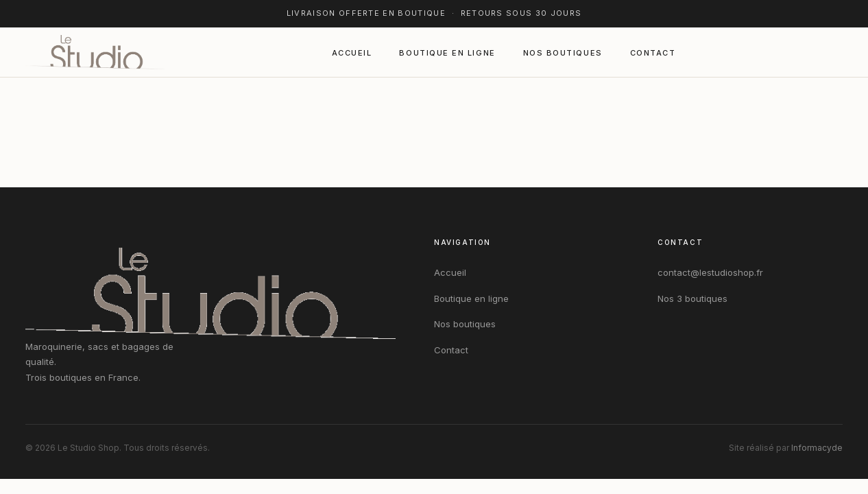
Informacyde (817, 448)
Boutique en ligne (447, 53)
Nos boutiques (563, 53)
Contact (653, 53)
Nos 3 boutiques (692, 298)
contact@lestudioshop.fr (710, 272)
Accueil (352, 53)
